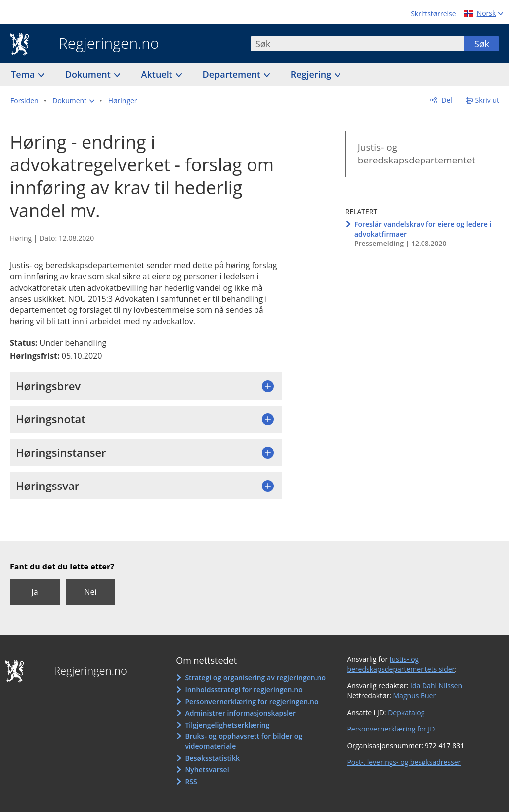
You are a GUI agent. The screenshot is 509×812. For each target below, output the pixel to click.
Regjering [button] (312, 74)
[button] (73, 101)
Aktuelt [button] (158, 74)
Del (446, 100)
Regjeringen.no (101, 44)
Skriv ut (487, 100)
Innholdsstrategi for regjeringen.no (244, 690)
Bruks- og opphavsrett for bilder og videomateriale (244, 741)
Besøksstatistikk (212, 758)
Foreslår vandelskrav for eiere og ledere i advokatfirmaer (423, 229)
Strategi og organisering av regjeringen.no (255, 678)
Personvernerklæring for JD (391, 729)
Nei (90, 592)
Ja (35, 592)
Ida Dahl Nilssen (436, 686)
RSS (191, 781)
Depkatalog (406, 712)
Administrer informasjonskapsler (240, 713)
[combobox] (357, 44)
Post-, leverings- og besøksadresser (404, 762)
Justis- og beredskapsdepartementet (417, 154)
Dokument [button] (89, 74)
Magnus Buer (415, 695)
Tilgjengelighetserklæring (227, 725)
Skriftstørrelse (433, 14)
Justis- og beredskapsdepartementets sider (401, 664)
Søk (482, 44)
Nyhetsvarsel (207, 770)
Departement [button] (233, 74)
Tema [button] (24, 74)
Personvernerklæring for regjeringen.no (252, 701)
